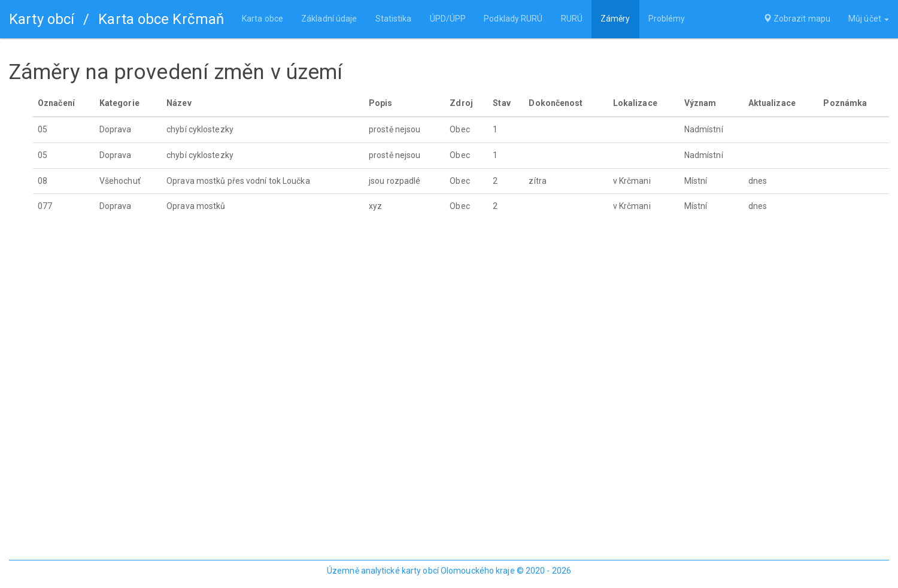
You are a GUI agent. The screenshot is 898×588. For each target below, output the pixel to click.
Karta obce (263, 19)
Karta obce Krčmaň (161, 19)
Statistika (393, 19)
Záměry (615, 19)
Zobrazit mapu (797, 19)
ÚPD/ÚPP (448, 19)
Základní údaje (329, 19)
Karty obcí (42, 19)
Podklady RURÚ (513, 19)
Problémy (666, 19)
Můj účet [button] (869, 19)
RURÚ (571, 19)
